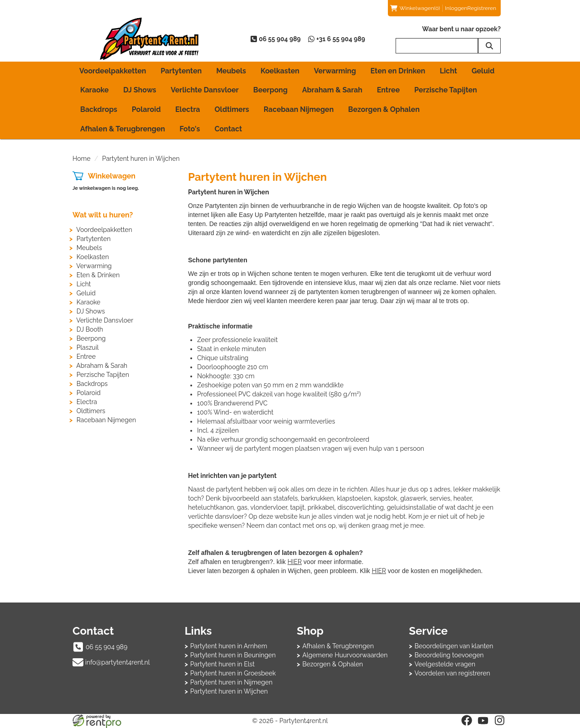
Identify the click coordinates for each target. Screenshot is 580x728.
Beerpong (271, 90)
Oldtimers (232, 109)
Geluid (483, 71)
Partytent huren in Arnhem (229, 646)
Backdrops (99, 109)
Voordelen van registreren (452, 673)
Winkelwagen (112, 176)
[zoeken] (489, 46)
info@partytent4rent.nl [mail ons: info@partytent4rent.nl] (118, 662)
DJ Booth (90, 329)
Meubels (231, 71)
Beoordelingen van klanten (454, 646)
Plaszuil (88, 347)
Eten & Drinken (98, 275)
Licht (448, 71)
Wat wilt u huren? (103, 215)
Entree (389, 90)
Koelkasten (280, 71)
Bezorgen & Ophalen (384, 109)
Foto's (190, 129)
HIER (294, 562)
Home (82, 159)
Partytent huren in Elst (222, 664)
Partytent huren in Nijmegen (232, 682)
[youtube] (483, 720)
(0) (415, 8)
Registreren (482, 8)
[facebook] (467, 720)
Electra (188, 109)
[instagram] (499, 720)
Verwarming (335, 71)
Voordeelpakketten (113, 71)
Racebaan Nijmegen (299, 109)
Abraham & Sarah (332, 90)
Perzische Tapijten (446, 90)
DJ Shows (140, 90)
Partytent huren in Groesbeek (233, 673)
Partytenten (181, 71)
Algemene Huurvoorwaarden (345, 655)
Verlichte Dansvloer (205, 90)
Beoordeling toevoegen (449, 655)
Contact (228, 129)
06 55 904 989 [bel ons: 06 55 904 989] (106, 647)
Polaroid (146, 109)
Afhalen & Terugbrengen (123, 129)
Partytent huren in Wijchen (229, 691)
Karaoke (94, 90)
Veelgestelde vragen (445, 664)
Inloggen (456, 8)
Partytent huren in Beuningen (233, 655)
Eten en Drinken (398, 71)
